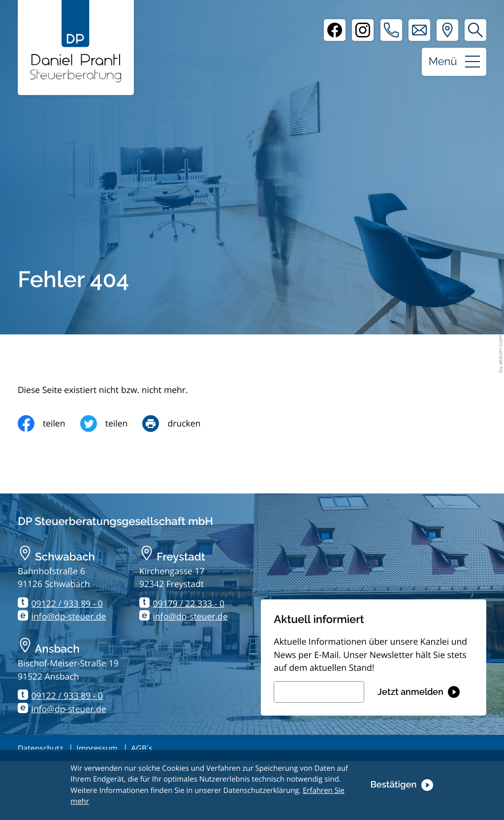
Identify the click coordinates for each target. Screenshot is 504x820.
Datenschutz (40, 748)
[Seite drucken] (179, 424)
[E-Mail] (319, 692)
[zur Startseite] (76, 41)
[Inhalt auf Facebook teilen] (49, 424)
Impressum (97, 748)
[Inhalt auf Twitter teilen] (111, 424)
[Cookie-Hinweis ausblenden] (401, 785)
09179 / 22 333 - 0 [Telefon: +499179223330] (189, 604)
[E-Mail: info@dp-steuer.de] (419, 30)
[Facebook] (335, 30)
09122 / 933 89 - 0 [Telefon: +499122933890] (67, 604)
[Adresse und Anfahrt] (447, 30)
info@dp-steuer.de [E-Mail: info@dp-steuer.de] (69, 617)
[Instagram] (363, 30)
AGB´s (142, 748)
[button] (391, 30)
